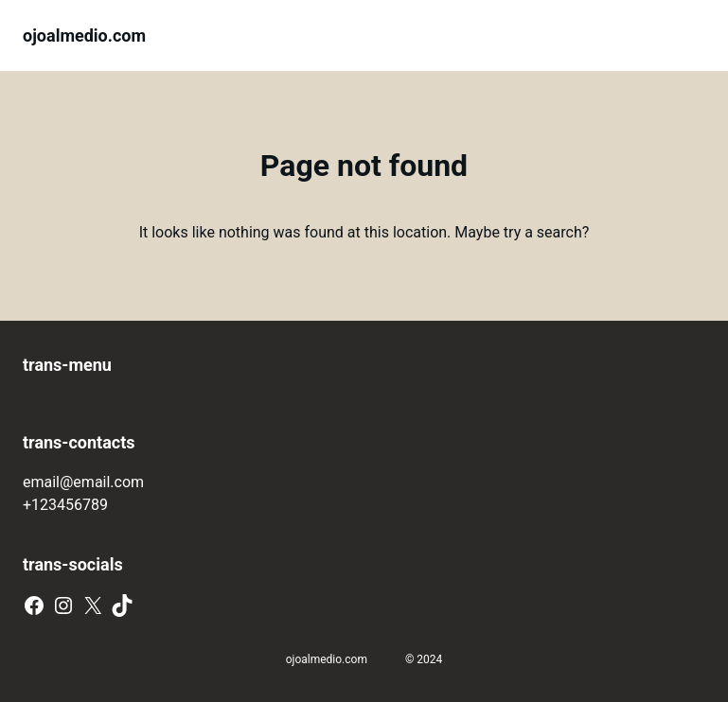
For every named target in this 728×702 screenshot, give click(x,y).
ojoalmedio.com (84, 35)
